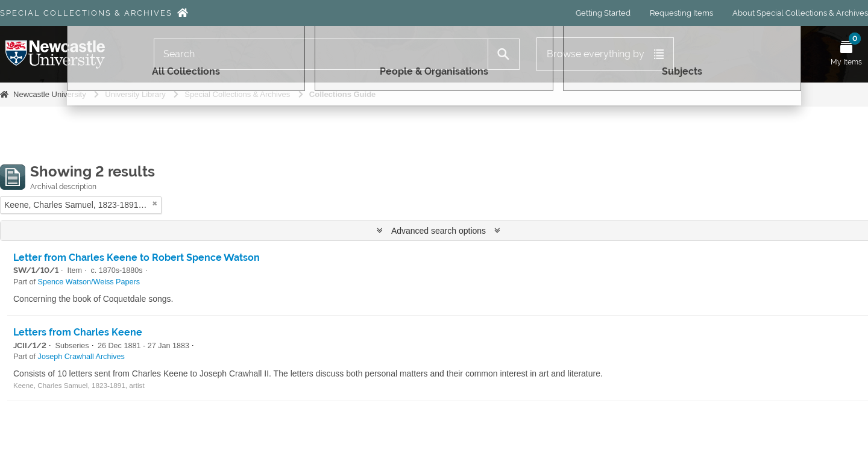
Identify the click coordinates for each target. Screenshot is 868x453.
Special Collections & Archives (86, 13)
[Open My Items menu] (846, 54)
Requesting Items (681, 13)
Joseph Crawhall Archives (81, 357)
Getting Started (603, 13)
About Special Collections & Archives (800, 13)
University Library (135, 94)
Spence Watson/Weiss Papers (89, 282)
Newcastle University (50, 94)
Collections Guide (343, 94)
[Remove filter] (155, 203)
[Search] (321, 54)
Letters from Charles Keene (78, 332)
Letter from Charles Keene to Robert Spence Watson (137, 258)
